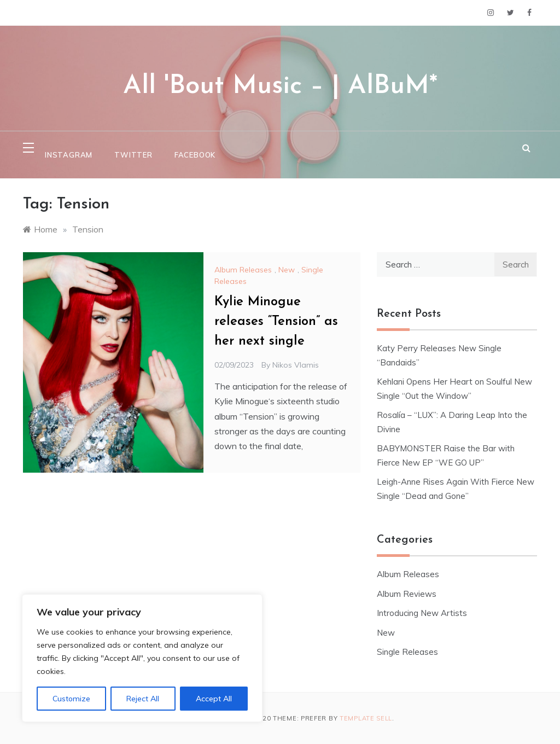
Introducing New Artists (422, 613)
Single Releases (407, 652)
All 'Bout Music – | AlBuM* (280, 86)
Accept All (214, 699)
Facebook (195, 155)
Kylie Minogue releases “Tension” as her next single (276, 322)
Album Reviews (407, 594)
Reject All (143, 699)
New (287, 270)
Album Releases (243, 270)
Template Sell (366, 718)
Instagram (69, 155)
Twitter (133, 155)
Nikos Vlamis (296, 365)
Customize (71, 699)
